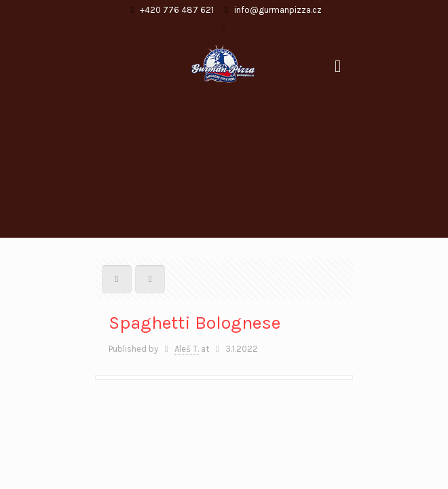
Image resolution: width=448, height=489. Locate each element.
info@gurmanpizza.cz (278, 10)
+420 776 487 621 (177, 10)
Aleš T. (187, 349)
